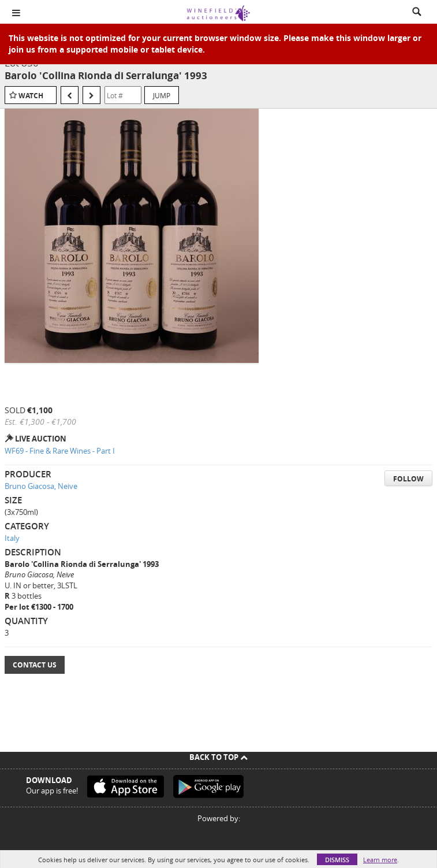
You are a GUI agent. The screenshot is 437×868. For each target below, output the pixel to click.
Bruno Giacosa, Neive (41, 486)
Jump (162, 95)
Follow (408, 479)
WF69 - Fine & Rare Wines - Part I (60, 451)
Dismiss (337, 860)
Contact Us (35, 665)
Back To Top (218, 757)
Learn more (380, 860)
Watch (31, 96)
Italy (12, 538)
